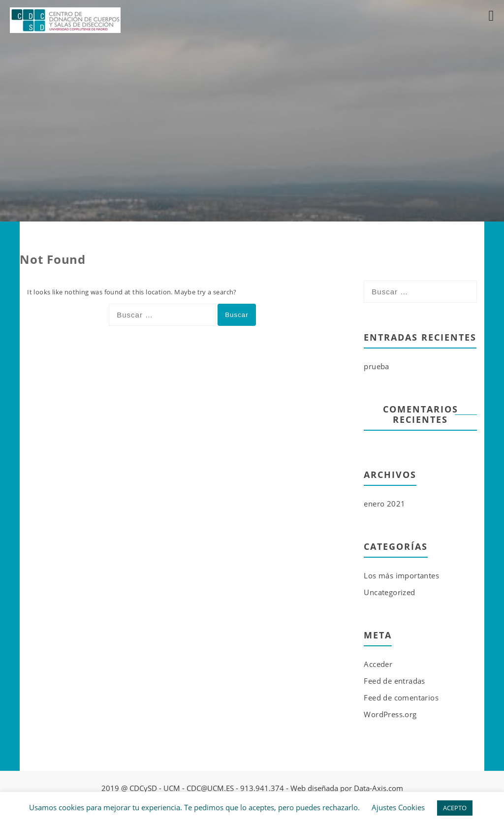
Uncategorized (389, 592)
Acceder (378, 664)
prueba (376, 366)
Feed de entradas (394, 681)
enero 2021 (384, 504)
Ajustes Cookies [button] (398, 807)
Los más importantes (401, 575)
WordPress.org (390, 714)
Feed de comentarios (401, 697)
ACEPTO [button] (455, 808)
